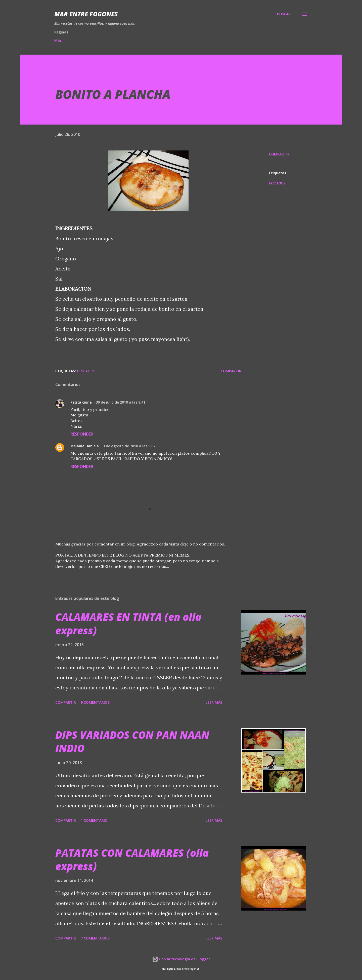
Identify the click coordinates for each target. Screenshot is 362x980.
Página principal (69, 40)
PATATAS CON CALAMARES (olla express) (132, 859)
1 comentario (94, 820)
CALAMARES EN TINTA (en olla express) (128, 623)
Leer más (214, 702)
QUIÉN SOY (213, 40)
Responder (82, 434)
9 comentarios (95, 702)
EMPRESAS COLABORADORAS (164, 40)
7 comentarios (95, 938)
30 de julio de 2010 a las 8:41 (121, 402)
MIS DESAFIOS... (111, 40)
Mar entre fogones (86, 14)
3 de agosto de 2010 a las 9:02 (129, 446)
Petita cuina (81, 402)
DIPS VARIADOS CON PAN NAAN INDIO (132, 741)
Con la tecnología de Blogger (181, 959)
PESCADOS (277, 183)
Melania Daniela (85, 446)
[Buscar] (284, 14)
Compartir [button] (279, 154)
